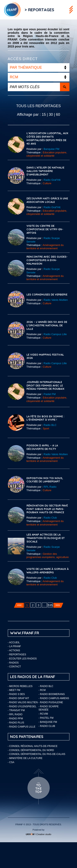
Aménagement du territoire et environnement (45, 247)
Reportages (18, 655)
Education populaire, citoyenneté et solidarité (47, 154)
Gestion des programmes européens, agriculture (48, 556)
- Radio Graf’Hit (18, 698)
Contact (15, 667)
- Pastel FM (46, 718)
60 (58, 115)
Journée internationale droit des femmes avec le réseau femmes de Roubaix (45, 385)
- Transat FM (16, 710)
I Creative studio (38, 834)
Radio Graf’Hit (52, 180)
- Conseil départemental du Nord (31, 750)
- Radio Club (47, 726)
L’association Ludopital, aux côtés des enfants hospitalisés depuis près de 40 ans (47, 138)
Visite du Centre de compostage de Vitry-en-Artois (45, 229)
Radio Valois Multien (56, 300)
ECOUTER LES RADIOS (23, 659)
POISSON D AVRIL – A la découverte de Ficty (42, 447)
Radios (14, 663)
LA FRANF (15, 646)
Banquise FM (51, 149)
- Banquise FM (48, 722)
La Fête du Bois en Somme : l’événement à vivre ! (45, 418)
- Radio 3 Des (16, 694)
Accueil (14, 642)
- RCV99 (43, 714)
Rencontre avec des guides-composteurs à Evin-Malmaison (47, 260)
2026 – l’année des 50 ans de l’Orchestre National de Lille (47, 325)
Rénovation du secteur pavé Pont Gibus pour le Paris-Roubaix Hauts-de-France (47, 509)
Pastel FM (50, 394)
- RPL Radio (15, 714)
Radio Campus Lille (55, 334)
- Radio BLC (46, 686)
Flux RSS (63, 10)
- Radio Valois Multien (23, 702)
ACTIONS (14, 650)
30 (51, 115)
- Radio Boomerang (52, 694)
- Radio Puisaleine (51, 702)
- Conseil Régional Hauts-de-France (33, 746)
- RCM (42, 690)
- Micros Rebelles (20, 686)
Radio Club (50, 518)
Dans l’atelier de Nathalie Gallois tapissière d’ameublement (45, 171)
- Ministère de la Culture (25, 758)
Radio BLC (50, 425)
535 (50, 605)
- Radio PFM (15, 719)
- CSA (11, 762)
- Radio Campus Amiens (54, 698)
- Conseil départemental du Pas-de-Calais (37, 754)
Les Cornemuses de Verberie (47, 294)
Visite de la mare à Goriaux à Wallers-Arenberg (48, 571)
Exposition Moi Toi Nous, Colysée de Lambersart (45, 480)
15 (44, 115)
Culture (47, 183)
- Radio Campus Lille (22, 727)
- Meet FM (14, 690)
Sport (46, 428)
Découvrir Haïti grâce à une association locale (47, 200)
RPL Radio (50, 487)
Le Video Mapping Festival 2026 (45, 356)
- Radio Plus (16, 723)
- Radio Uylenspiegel (22, 706)
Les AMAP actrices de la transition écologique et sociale (46, 538)
